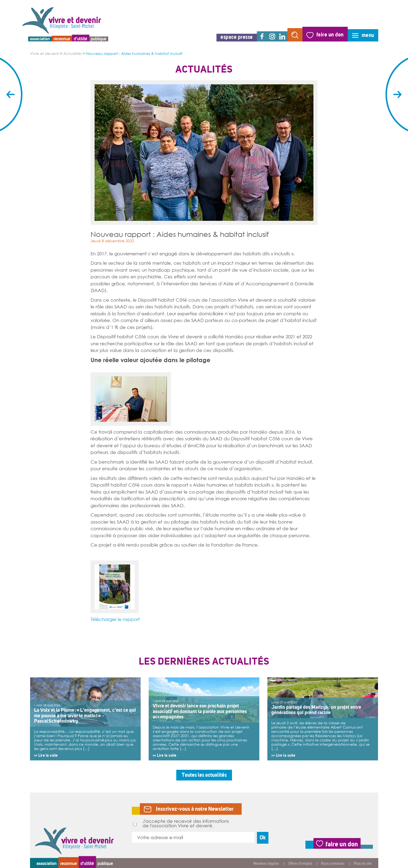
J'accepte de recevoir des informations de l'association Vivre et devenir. (181, 823)
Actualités (72, 54)
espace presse (237, 37)
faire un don (330, 35)
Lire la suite (48, 755)
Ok (263, 838)
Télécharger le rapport (115, 619)
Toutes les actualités (204, 775)
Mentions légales (266, 864)
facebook (262, 36)
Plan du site (363, 864)
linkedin (282, 36)
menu (368, 35)
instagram (272, 36)
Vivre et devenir (44, 54)
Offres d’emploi (300, 864)
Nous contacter (333, 864)
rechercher (295, 35)
